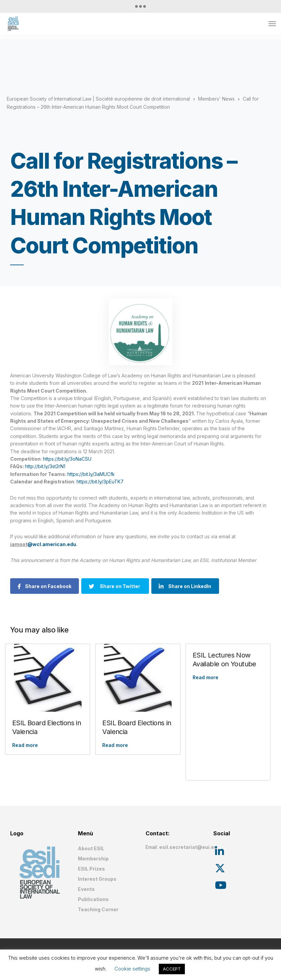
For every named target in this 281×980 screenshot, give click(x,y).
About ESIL (91, 848)
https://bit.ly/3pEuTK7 (100, 482)
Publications (93, 899)
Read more (25, 745)
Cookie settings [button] (132, 969)
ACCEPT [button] (172, 969)
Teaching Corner (98, 909)
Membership (93, 859)
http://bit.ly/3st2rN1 (45, 466)
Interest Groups (97, 879)
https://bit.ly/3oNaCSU (67, 459)
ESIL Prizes (91, 869)
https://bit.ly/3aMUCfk (91, 474)
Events (86, 889)
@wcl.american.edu (52, 544)
